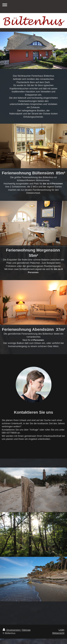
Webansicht (58, 633)
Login (61, 630)
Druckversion (12, 630)
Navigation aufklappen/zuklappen (33, 5)
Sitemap (26, 630)
